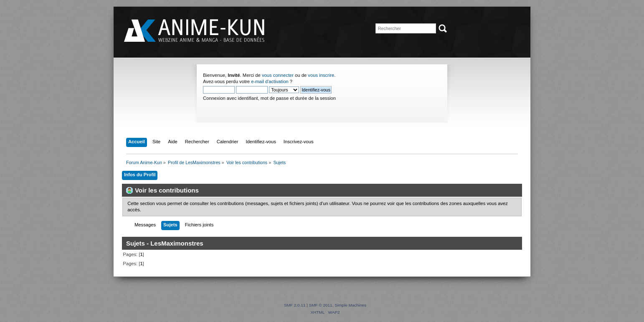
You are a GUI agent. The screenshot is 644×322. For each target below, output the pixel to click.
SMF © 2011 (321, 305)
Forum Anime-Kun (195, 31)
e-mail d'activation (270, 81)
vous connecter (278, 75)
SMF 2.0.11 (295, 305)
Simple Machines (350, 305)
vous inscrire (321, 75)
